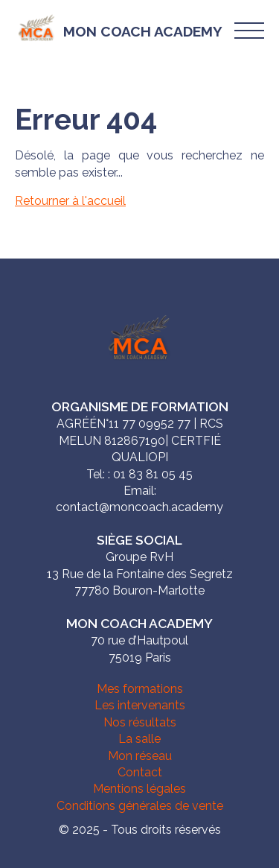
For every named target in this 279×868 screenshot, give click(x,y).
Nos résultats (140, 722)
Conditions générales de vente (140, 806)
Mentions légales (139, 789)
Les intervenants (140, 705)
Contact (140, 772)
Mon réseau (140, 756)
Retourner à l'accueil (70, 201)
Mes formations (140, 689)
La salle (139, 739)
